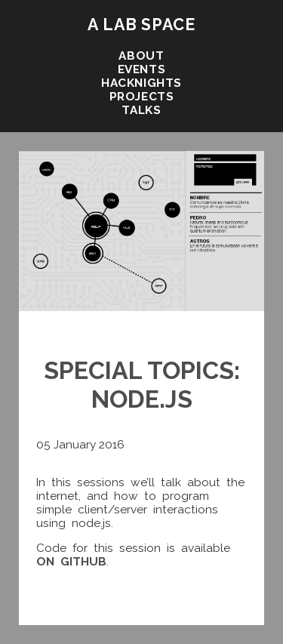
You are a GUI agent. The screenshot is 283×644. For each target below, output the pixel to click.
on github (71, 562)
